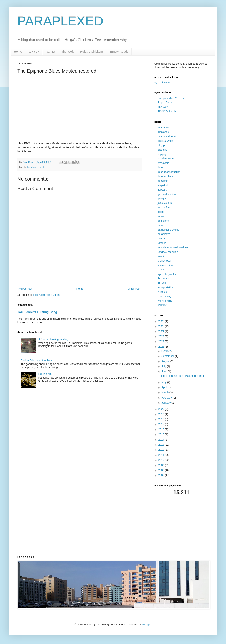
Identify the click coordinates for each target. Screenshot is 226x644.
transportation (165, 287)
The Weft (67, 52)
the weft (162, 283)
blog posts (164, 145)
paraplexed (164, 234)
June (165, 372)
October (166, 351)
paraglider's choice (168, 230)
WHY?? (34, 52)
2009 (162, 465)
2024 (162, 331)
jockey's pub (165, 203)
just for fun (164, 208)
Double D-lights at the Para (36, 360)
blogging (162, 150)
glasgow (162, 199)
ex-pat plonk (165, 185)
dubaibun (163, 181)
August (166, 361)
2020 (162, 409)
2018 (162, 419)
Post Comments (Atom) (47, 295)
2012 (162, 450)
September (168, 356)
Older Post (134, 289)
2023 (162, 336)
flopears (162, 190)
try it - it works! (163, 83)
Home (18, 52)
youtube (162, 305)
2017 (162, 424)
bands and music (36, 167)
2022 (162, 341)
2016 (162, 429)
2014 (162, 440)
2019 (162, 414)
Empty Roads (119, 52)
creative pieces (166, 159)
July (164, 366)
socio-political (165, 265)
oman (161, 225)
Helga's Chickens (92, 52)
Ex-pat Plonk (165, 103)
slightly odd (164, 261)
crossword (164, 163)
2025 (162, 326)
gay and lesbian (167, 194)
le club (161, 212)
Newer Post (25, 289)
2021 (162, 347)
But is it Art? (45, 374)
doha (160, 167)
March (165, 392)
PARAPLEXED (60, 21)
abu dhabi (163, 128)
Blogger (147, 625)
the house (163, 279)
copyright (163, 154)
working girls (165, 301)
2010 (162, 460)
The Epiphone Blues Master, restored (182, 376)
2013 (162, 445)
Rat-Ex (50, 52)
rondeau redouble (168, 252)
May (164, 382)
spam (161, 270)
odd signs (163, 221)
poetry (161, 238)
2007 (162, 475)
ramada (162, 243)
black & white (165, 141)
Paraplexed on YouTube (171, 98)
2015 (162, 434)
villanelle (163, 292)
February (167, 398)
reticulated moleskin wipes (173, 247)
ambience (163, 132)
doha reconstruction (169, 172)
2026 (162, 321)
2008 (162, 470)
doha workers (165, 176)
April (164, 387)
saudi (161, 256)
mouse (161, 216)
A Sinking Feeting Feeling (53, 339)
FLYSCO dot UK (167, 112)
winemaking (164, 296)
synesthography (167, 274)
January (166, 403)
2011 (162, 455)
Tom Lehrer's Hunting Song (37, 312)
